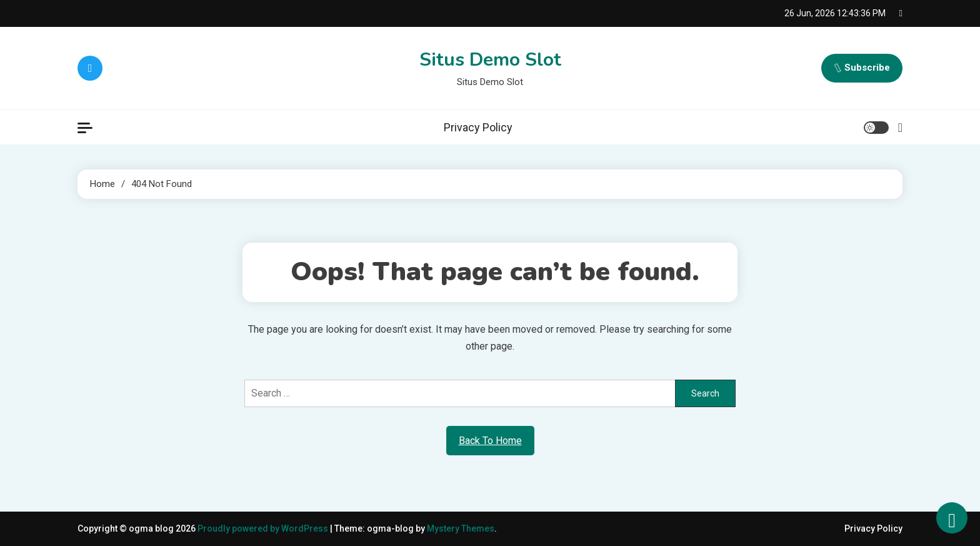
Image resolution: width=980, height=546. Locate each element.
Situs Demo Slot (490, 60)
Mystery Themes (461, 528)
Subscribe (862, 68)
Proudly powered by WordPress (264, 528)
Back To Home (490, 441)
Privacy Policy (478, 127)
